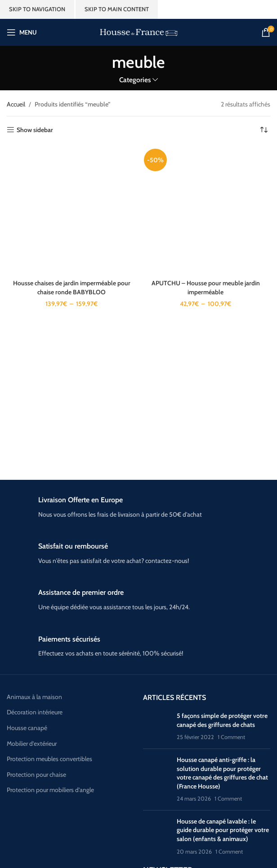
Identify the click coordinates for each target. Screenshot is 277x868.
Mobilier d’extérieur (32, 744)
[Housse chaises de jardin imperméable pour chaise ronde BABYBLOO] (71, 210)
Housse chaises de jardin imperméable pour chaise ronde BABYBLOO (72, 288)
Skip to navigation (37, 9)
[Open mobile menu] (22, 32)
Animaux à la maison (34, 697)
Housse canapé (27, 728)
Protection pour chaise (36, 775)
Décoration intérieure (35, 712)
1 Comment (231, 737)
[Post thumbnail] (156, 727)
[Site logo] (139, 31)
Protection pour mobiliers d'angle (50, 790)
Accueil (16, 104)
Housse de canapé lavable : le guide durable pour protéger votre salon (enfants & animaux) (223, 830)
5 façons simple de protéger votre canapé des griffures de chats (222, 720)
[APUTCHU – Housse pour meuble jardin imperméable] (206, 210)
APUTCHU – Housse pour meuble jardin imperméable (206, 288)
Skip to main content (117, 9)
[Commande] (264, 130)
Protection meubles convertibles (49, 759)
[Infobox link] (138, 507)
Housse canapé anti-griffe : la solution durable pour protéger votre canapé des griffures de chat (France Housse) (222, 773)
